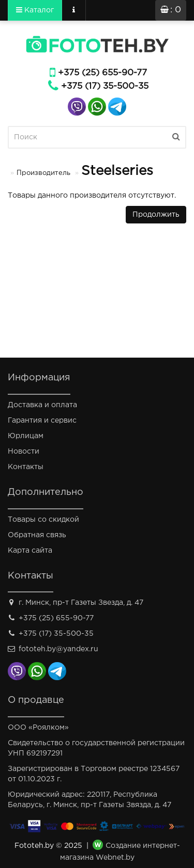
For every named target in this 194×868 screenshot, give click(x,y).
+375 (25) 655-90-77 (102, 73)
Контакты (26, 467)
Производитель (43, 173)
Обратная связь (37, 535)
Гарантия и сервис (42, 421)
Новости (24, 452)
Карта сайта (30, 551)
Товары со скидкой (43, 520)
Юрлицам (26, 436)
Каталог (35, 10)
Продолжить (156, 215)
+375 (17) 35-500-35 (105, 86)
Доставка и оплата (42, 405)
